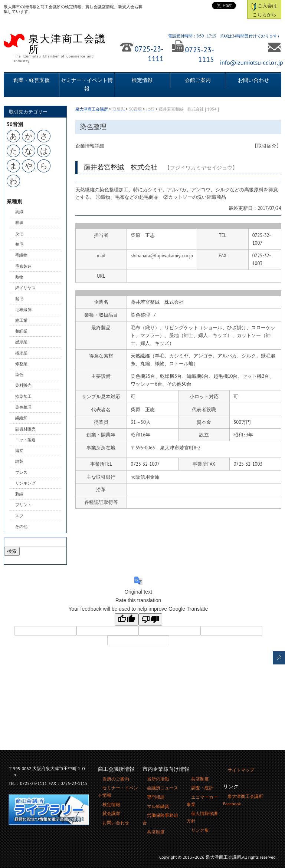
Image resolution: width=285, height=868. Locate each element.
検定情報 (142, 80)
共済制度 (156, 832)
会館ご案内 (198, 80)
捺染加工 (23, 396)
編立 (19, 450)
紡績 (19, 222)
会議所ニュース (163, 788)
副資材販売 (25, 429)
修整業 (21, 364)
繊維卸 (21, 418)
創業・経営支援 (32, 80)
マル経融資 (158, 806)
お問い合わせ (253, 80)
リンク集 (200, 830)
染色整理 (23, 407)
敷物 (19, 277)
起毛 (19, 298)
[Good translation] (127, 619)
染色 (19, 374)
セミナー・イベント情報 (87, 84)
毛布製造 (23, 266)
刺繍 (19, 494)
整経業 (21, 331)
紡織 (19, 212)
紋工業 (21, 320)
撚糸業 (21, 342)
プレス (21, 472)
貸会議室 (111, 813)
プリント (23, 505)
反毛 (19, 234)
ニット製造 (25, 440)
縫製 (19, 461)
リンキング (25, 483)
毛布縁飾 (23, 310)
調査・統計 (202, 788)
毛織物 (21, 255)
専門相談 (156, 797)
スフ (19, 516)
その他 (21, 527)
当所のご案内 (116, 779)
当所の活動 (158, 779)
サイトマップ (241, 770)
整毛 (19, 244)
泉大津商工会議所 (92, 109)
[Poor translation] (150, 619)
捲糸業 (21, 353)
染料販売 (23, 385)
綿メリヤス (25, 288)
